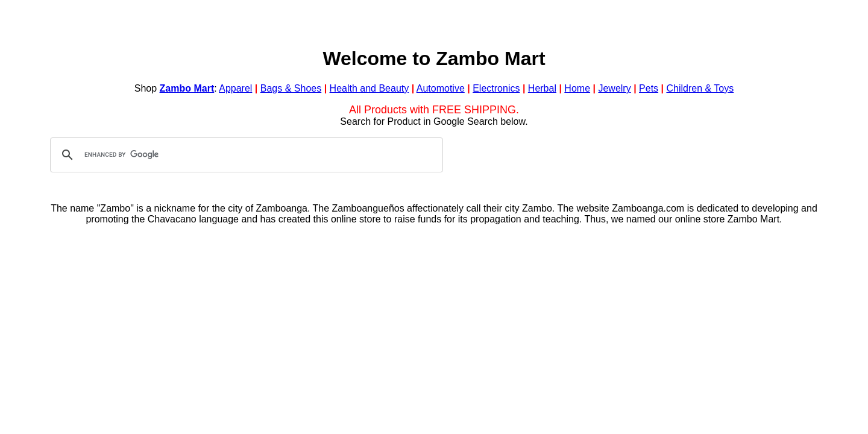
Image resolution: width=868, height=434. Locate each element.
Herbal (542, 88)
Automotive (441, 88)
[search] (245, 155)
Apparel (235, 88)
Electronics (496, 88)
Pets (649, 88)
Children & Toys (700, 88)
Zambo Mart (187, 88)
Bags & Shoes (291, 88)
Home (577, 88)
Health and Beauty (370, 88)
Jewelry (614, 88)
